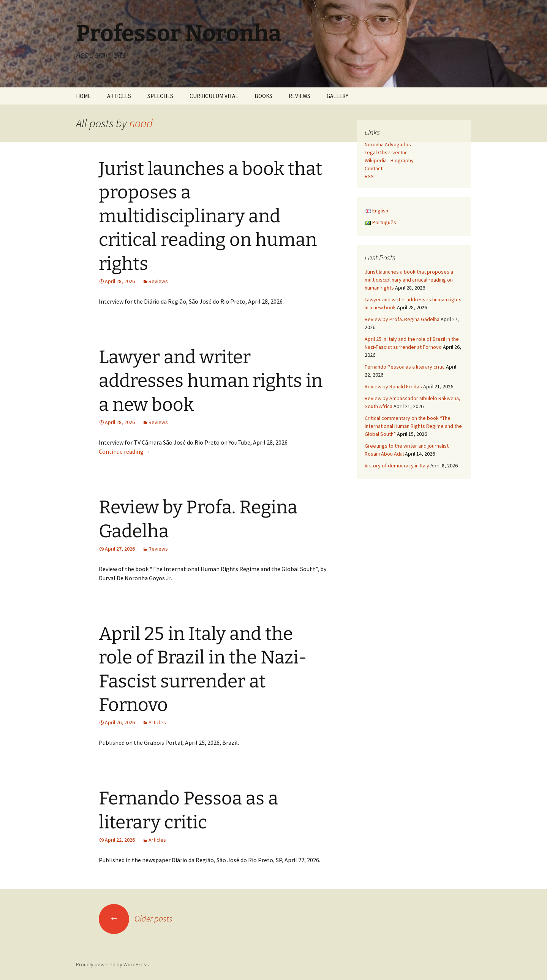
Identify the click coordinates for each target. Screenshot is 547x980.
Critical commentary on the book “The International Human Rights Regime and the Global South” (413, 426)
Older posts (136, 918)
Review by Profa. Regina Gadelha (402, 319)
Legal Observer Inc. (387, 152)
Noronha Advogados (388, 144)
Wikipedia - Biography (389, 160)
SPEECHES (160, 96)
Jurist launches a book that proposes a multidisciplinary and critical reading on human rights (210, 216)
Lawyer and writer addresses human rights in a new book (211, 381)
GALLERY (338, 96)
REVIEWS (300, 96)
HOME (83, 96)
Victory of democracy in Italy (397, 465)
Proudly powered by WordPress (112, 964)
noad (141, 123)
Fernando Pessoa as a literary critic (405, 367)
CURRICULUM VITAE (214, 96)
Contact (374, 168)
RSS (369, 176)
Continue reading (125, 451)
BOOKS (263, 96)
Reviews (158, 281)
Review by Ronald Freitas (393, 386)
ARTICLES (119, 96)
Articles (157, 722)
